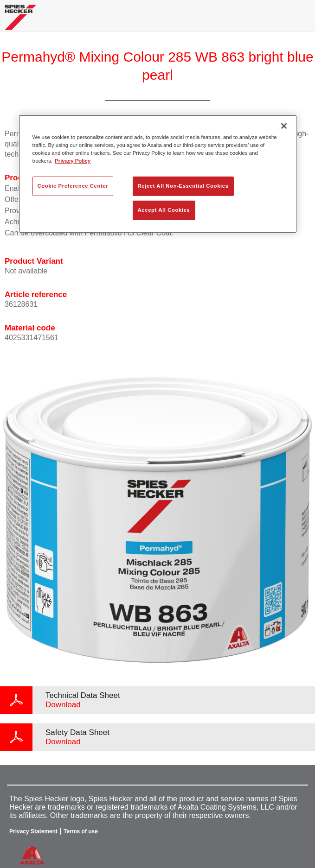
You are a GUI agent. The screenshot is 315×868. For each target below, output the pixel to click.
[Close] (284, 126)
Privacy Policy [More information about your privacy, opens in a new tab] (73, 161)
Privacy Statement (33, 831)
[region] (158, 174)
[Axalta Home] (20, 21)
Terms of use (81, 831)
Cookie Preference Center (73, 186)
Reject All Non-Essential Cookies (183, 186)
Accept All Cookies (164, 210)
